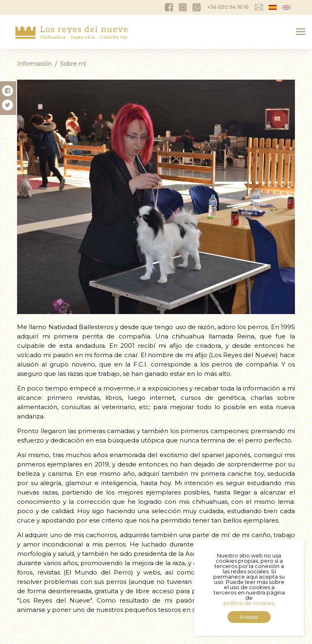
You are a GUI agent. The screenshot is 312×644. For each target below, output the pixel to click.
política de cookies (249, 603)
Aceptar (249, 617)
